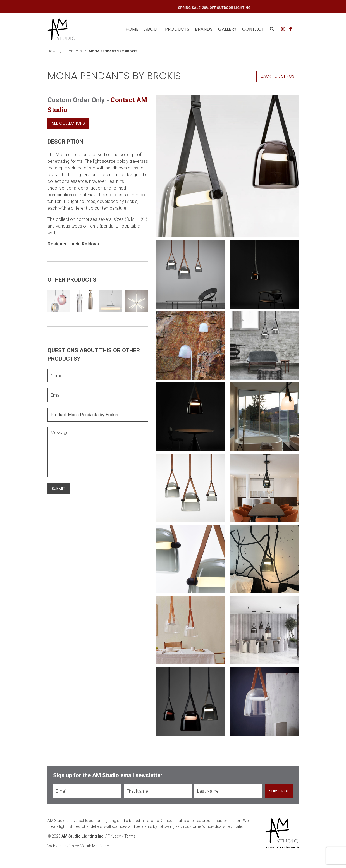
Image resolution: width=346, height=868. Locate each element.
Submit (59, 489)
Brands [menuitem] (204, 29)
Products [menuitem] (177, 29)
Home (132, 29)
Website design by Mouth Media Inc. (79, 846)
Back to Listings (278, 76)
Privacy (114, 836)
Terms (130, 836)
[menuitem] (132, 29)
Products (73, 51)
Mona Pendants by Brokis (113, 51)
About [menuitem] (152, 29)
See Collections (68, 123)
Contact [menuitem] (253, 29)
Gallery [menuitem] (227, 29)
